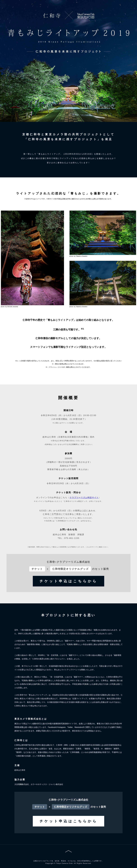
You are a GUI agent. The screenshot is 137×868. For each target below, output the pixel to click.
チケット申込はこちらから (68, 581)
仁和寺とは (21, 740)
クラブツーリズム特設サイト (84, 498)
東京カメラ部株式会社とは (31, 719)
